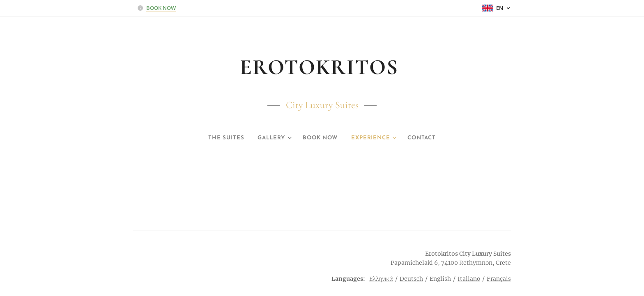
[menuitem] (220, 138)
